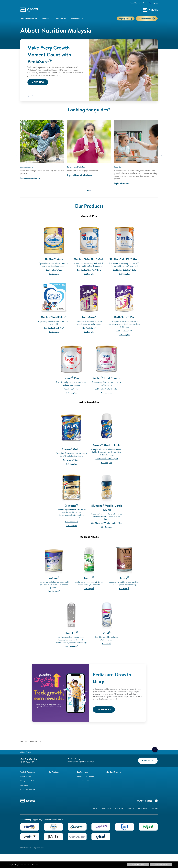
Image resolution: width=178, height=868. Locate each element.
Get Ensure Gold (71, 460)
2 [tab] (90, 191)
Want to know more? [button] (161, 865)
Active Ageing (26, 776)
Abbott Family (137, 3)
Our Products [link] (61, 18)
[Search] (154, 3)
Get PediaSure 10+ (124, 331)
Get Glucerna (71, 522)
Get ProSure (54, 591)
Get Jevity (124, 589)
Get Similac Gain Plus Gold (89, 270)
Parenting (24, 785)
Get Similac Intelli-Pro (54, 328)
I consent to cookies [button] (138, 865)
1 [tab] (88, 191)
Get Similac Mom (54, 270)
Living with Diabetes (28, 781)
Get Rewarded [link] (75, 18)
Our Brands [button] (45, 18)
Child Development (28, 790)
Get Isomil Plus (71, 389)
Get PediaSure (89, 328)
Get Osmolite (71, 646)
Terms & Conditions (84, 781)
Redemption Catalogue (85, 776)
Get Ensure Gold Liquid (107, 459)
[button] (150, 3)
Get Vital (107, 644)
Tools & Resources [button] (27, 18)
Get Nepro (89, 589)
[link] (54, 772)
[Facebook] (156, 801)
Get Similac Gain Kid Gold (124, 270)
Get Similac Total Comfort (107, 389)
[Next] (33, 96)
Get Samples (54, 274)
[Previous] (29, 96)
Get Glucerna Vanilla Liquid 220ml (107, 523)
